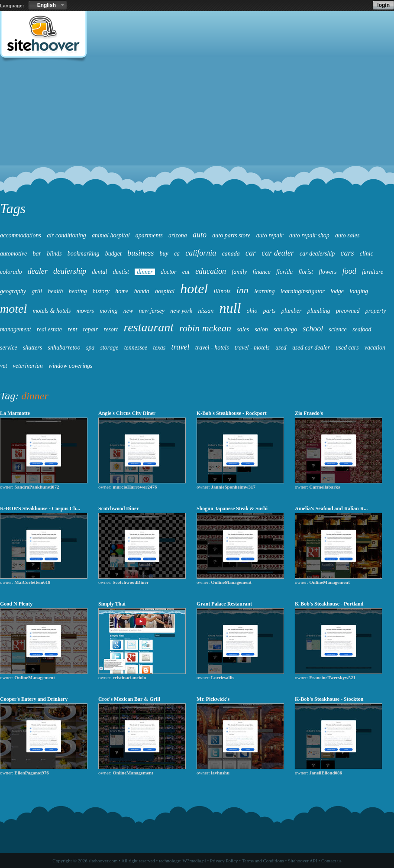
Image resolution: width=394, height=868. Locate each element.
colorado (11, 272)
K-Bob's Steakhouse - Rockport (232, 413)
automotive (13, 254)
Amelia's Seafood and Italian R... (331, 508)
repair (90, 329)
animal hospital (111, 235)
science (338, 329)
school (313, 329)
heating (78, 291)
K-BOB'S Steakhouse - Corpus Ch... (40, 508)
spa (90, 348)
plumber (292, 311)
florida (284, 272)
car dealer (278, 253)
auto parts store (231, 235)
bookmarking (84, 254)
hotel (194, 288)
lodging (359, 291)
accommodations (21, 235)
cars (347, 253)
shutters (32, 348)
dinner (145, 272)
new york (181, 311)
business (140, 253)
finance (262, 272)
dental (99, 272)
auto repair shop (309, 235)
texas (160, 348)
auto (200, 235)
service (9, 348)
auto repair (270, 235)
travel (181, 347)
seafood (362, 329)
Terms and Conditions (263, 861)
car (251, 253)
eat (186, 272)
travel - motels (252, 348)
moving (108, 311)
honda (142, 291)
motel (13, 309)
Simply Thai (112, 604)
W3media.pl (194, 861)
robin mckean (205, 328)
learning (264, 291)
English (47, 5)
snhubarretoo (64, 348)
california (201, 253)
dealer (38, 271)
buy (164, 254)
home (122, 291)
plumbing (319, 311)
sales (243, 329)
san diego (285, 329)
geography (13, 291)
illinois (222, 291)
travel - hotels (212, 348)
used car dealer (311, 348)
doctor (169, 272)
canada (231, 254)
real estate (49, 329)
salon (261, 329)
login (383, 5)
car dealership (317, 254)
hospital (165, 291)
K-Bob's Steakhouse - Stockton (329, 699)
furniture (373, 272)
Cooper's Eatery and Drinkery (34, 699)
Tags (13, 208)
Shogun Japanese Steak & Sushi (232, 508)
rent (72, 329)
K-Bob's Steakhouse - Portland (330, 604)
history (101, 291)
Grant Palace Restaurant (224, 604)
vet (3, 366)
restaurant (149, 327)
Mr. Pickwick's (213, 699)
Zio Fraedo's (309, 413)
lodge (337, 291)
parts (270, 311)
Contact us (331, 861)
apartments (149, 235)
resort (111, 329)
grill (37, 291)
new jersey (152, 311)
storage (109, 348)
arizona (178, 235)
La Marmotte (15, 413)
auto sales (347, 235)
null (230, 308)
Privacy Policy (224, 861)
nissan (206, 311)
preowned (348, 311)
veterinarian (28, 366)
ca (177, 254)
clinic (367, 254)
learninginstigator (303, 291)
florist (305, 272)
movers (85, 311)
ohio (252, 311)
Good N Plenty (16, 604)
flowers (328, 272)
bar (37, 254)
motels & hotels (52, 311)
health (56, 291)
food (349, 271)
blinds (54, 254)
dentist (121, 272)
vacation (375, 348)
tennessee (136, 348)
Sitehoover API (303, 861)
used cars (347, 348)
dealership (70, 271)
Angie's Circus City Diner (127, 413)
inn (242, 290)
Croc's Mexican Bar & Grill (129, 699)
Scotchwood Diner (119, 508)
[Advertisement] (197, 133)
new (128, 311)
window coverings (71, 366)
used (281, 348)
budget (113, 254)
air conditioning (66, 235)
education (211, 271)
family (239, 272)
